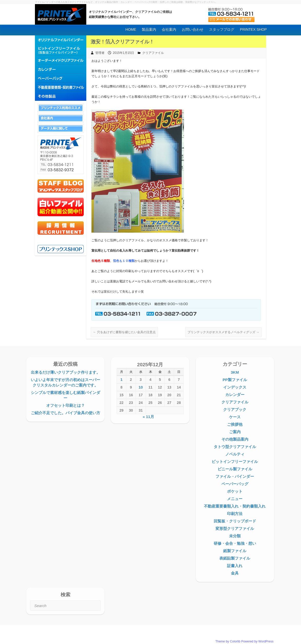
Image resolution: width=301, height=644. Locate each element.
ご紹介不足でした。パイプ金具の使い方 (65, 413)
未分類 (235, 536)
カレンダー (235, 395)
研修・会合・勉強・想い (235, 543)
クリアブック (235, 409)
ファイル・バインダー (235, 476)
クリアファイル (153, 53)
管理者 (100, 53)
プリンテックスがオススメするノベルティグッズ (223, 332)
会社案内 (169, 29)
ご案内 (235, 432)
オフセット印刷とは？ (65, 405)
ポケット (235, 491)
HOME (131, 29)
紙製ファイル (235, 551)
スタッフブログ (222, 29)
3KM (235, 372)
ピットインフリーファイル (235, 462)
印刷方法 (235, 514)
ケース (235, 417)
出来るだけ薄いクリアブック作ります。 (65, 372)
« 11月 (148, 417)
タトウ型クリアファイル (235, 447)
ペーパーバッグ (235, 484)
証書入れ (235, 566)
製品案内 (149, 29)
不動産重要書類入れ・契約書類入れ (235, 506)
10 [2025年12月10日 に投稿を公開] (141, 387)
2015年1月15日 (123, 53)
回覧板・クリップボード (235, 521)
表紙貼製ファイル (235, 558)
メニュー (235, 499)
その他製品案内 (235, 439)
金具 (235, 573)
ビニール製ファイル (235, 469)
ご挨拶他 (235, 424)
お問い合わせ (193, 29)
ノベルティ (235, 454)
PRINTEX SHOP (253, 29)
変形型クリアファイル (235, 528)
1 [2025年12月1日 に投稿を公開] (121, 379)
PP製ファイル (235, 380)
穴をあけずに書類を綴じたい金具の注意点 (124, 332)
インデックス (235, 387)
